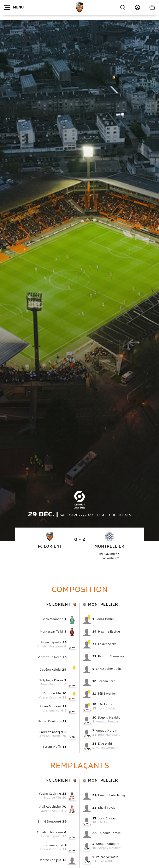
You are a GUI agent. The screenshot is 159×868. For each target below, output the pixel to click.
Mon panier (148, 7)
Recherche (123, 7)
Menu (14, 7)
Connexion (133, 7)
